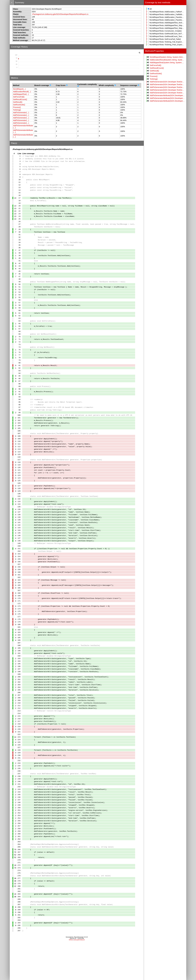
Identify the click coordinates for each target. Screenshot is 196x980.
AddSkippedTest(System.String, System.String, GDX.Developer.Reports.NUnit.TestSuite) (166, 63)
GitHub (71, 977)
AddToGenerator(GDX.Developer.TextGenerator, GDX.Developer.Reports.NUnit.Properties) (166, 84)
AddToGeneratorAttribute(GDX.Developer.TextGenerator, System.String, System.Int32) (166, 98)
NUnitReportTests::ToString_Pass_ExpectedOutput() (166, 45)
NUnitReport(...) (19, 89)
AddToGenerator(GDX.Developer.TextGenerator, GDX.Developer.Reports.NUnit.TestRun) (166, 93)
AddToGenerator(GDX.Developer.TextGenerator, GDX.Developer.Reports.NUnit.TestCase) (166, 87)
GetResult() (18, 102)
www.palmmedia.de (79, 977)
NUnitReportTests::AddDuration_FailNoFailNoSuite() (166, 12)
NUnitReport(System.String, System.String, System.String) (166, 57)
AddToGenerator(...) (21, 113)
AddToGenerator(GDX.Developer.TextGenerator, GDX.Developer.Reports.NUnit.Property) (166, 82)
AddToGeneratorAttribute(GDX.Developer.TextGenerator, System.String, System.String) (166, 95)
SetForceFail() (19, 97)
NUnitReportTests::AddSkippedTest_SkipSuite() (166, 28)
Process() (17, 107)
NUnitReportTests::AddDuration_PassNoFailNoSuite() (166, 17)
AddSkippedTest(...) (21, 94)
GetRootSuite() (19, 105)
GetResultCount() (20, 99)
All (150, 9)
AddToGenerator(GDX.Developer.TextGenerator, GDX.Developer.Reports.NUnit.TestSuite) (166, 90)
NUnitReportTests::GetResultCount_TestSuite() (166, 36)
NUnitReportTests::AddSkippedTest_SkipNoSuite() (166, 25)
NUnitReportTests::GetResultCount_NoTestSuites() (166, 34)
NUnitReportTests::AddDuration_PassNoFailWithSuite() (166, 20)
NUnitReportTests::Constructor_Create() (165, 31)
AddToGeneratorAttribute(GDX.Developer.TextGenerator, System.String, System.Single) (166, 101)
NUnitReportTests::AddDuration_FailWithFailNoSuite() (166, 14)
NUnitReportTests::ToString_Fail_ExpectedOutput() (166, 42)
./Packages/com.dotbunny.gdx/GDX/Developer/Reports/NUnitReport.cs (60, 14)
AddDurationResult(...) (22, 92)
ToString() (17, 110)
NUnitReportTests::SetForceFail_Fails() (164, 39)
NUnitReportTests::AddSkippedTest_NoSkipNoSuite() (166, 23)
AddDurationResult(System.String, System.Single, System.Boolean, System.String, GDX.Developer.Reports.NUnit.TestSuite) (166, 60)
